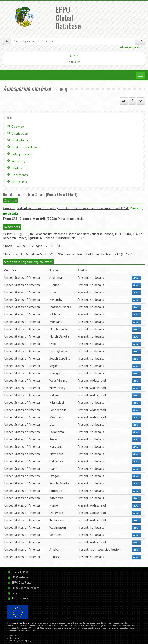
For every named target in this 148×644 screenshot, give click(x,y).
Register (75, 62)
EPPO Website (20, 577)
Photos (17, 168)
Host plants (20, 140)
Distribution (20, 133)
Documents (20, 175)
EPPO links (19, 182)
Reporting (18, 161)
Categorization (22, 154)
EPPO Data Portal (22, 583)
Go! (140, 41)
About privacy (20, 598)
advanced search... (132, 47)
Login (75, 56)
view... (137, 278)
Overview (18, 126)
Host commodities (24, 147)
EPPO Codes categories (26, 588)
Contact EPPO (20, 572)
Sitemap (17, 593)
